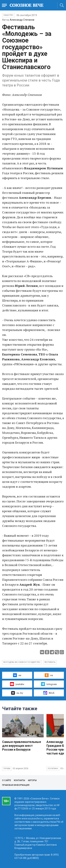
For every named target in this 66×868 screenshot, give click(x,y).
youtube (17, 684)
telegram (49, 684)
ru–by (17, 693)
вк (17, 675)
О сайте (7, 780)
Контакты (19, 780)
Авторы (32, 780)
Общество (8, 15)
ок (49, 675)
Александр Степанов (22, 20)
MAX (49, 693)
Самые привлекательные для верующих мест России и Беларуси (22, 746)
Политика (53, 769)
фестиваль (50, 662)
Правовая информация (16, 785)
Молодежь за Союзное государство (22, 662)
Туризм (7, 769)
